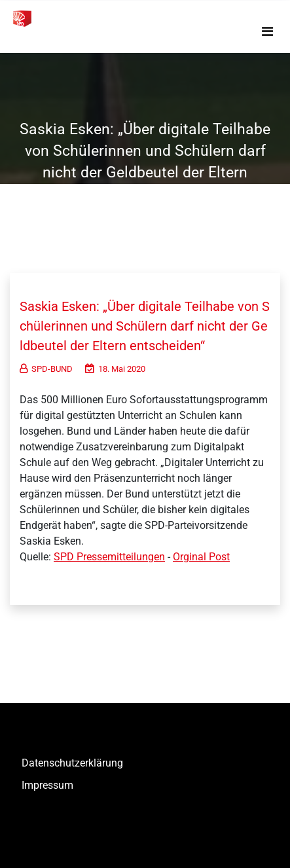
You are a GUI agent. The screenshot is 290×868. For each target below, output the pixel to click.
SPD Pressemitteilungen (109, 557)
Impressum (47, 785)
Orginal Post (201, 557)
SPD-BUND (46, 369)
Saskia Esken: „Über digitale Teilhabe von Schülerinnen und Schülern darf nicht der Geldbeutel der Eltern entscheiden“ (145, 326)
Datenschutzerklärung (72, 763)
